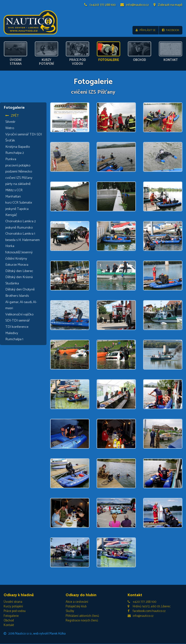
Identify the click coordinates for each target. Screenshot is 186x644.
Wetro (10, 128)
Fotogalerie (11, 616)
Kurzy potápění (13, 607)
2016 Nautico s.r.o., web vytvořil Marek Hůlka (35, 634)
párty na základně (18, 184)
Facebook (171, 30)
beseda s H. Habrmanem (23, 240)
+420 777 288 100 (142, 602)
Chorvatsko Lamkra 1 (20, 234)
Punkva (11, 159)
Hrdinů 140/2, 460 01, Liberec (149, 607)
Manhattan (13, 197)
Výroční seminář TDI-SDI (24, 134)
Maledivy (12, 333)
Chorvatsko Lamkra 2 (21, 221)
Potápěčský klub (76, 607)
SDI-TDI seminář (18, 321)
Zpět (12, 116)
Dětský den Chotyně (20, 290)
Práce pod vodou (15, 611)
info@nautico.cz (135, 5)
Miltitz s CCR (14, 190)
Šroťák (10, 141)
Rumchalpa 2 (15, 153)
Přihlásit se (145, 30)
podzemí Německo (19, 172)
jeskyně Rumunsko (19, 228)
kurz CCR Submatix (19, 203)
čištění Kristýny (16, 259)
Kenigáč (11, 215)
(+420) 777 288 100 (100, 5)
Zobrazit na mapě (168, 5)
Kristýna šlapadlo (18, 147)
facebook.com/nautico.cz (147, 611)
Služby (70, 611)
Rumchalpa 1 (14, 339)
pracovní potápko (18, 165)
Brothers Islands (17, 296)
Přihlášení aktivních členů (82, 616)
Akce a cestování (77, 602)
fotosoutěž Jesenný (19, 252)
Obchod (9, 621)
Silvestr (10, 122)
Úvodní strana (13, 602)
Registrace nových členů (82, 621)
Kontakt (9, 625)
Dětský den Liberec (19, 271)
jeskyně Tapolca (17, 209)
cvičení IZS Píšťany (19, 178)
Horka (10, 246)
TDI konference (17, 327)
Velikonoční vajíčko (19, 314)
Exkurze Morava (17, 265)
